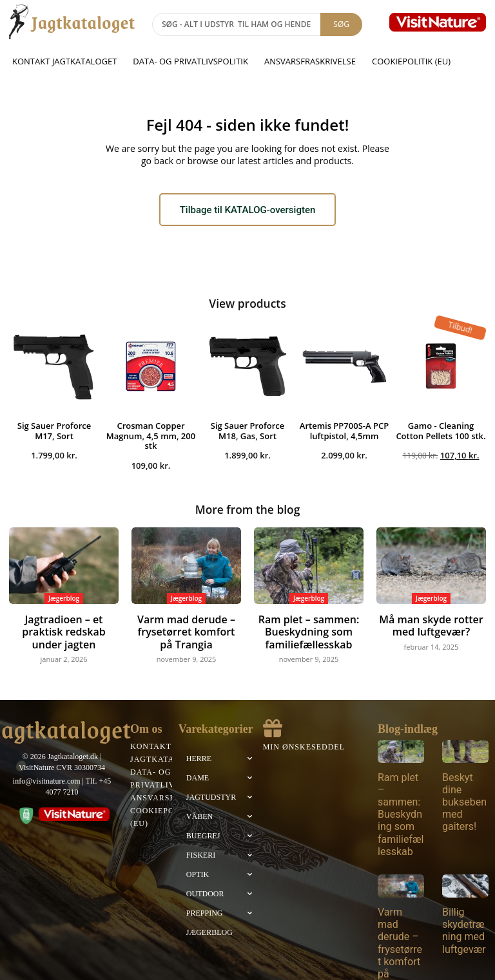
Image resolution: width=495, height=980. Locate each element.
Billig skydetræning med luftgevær (464, 897)
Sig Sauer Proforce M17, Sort (54, 430)
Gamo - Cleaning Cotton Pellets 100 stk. (441, 430)
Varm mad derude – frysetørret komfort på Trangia (186, 627)
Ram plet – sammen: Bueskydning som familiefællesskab (308, 627)
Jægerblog (64, 597)
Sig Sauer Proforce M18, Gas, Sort (248, 430)
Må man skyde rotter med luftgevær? (431, 622)
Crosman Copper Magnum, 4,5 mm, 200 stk (151, 435)
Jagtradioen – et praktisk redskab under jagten (64, 622)
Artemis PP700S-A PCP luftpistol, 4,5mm (344, 430)
